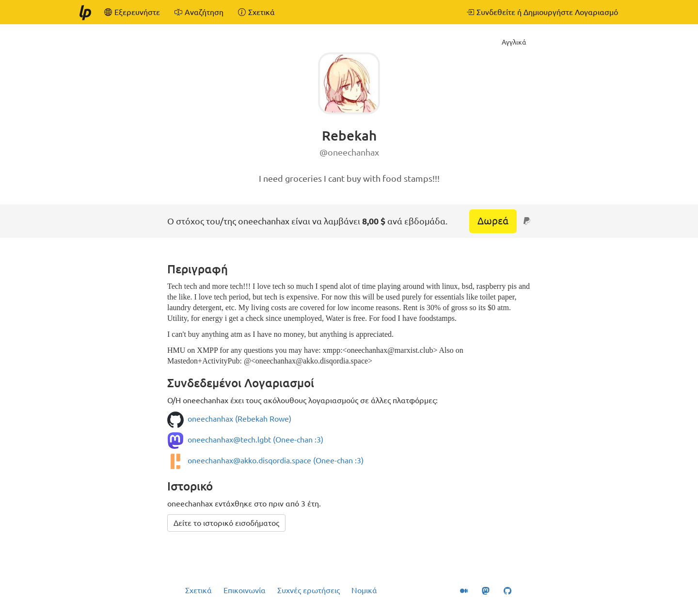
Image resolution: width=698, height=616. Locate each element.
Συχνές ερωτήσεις (309, 590)
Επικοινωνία (245, 590)
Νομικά (364, 590)
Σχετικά (198, 590)
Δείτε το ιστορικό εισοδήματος (226, 523)
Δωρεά (493, 221)
